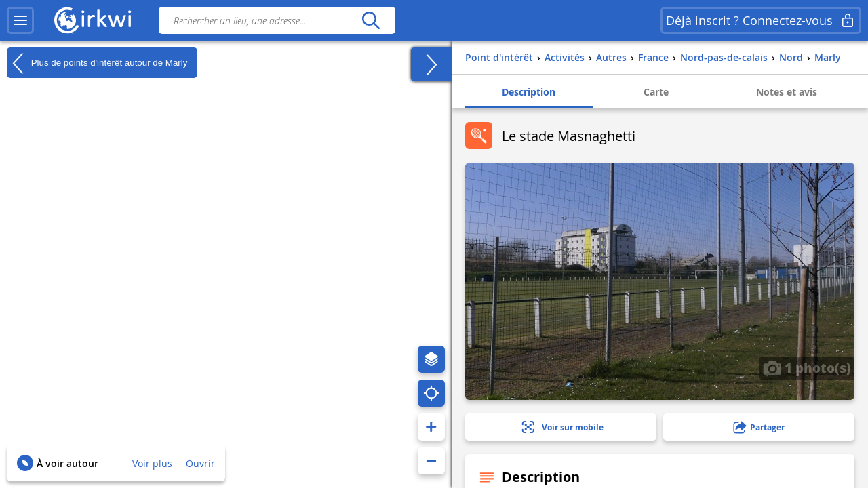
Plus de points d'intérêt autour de (97, 63)
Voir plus (152, 463)
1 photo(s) (807, 367)
